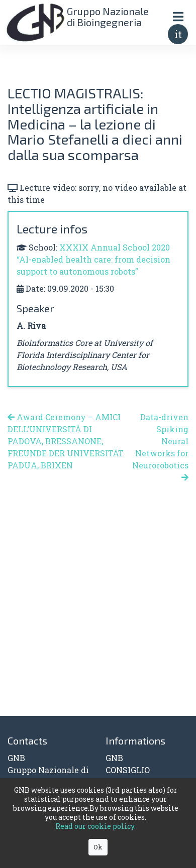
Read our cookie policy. (95, 826)
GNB (114, 758)
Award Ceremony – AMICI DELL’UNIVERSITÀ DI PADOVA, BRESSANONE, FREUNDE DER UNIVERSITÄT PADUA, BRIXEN (66, 441)
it (178, 34)
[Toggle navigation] (178, 16)
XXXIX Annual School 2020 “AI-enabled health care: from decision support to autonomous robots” (93, 259)
